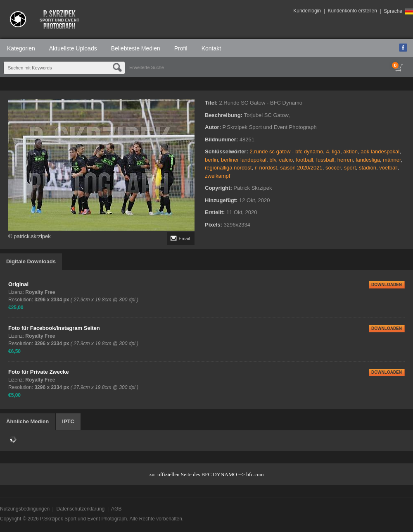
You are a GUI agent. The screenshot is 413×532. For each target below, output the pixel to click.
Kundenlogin (307, 11)
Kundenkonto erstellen (352, 11)
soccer (333, 168)
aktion (350, 151)
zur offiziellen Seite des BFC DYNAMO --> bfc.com (206, 474)
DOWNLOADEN (387, 285)
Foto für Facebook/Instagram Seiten (54, 328)
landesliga (368, 160)
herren (345, 160)
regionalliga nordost (228, 168)
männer (392, 160)
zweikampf (217, 176)
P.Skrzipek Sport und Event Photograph (84, 519)
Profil (181, 48)
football (304, 160)
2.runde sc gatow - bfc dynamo (286, 151)
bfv (273, 160)
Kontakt (211, 48)
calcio (286, 160)
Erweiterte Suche (147, 67)
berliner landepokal (244, 160)
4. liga (333, 151)
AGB (116, 509)
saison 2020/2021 (301, 168)
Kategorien (21, 48)
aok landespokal (380, 151)
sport (350, 168)
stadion (368, 168)
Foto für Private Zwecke (39, 372)
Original (18, 284)
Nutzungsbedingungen (25, 509)
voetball (388, 168)
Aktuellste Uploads (73, 48)
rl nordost (266, 168)
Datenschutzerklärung (81, 509)
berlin (211, 160)
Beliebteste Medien (136, 48)
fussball (325, 160)
